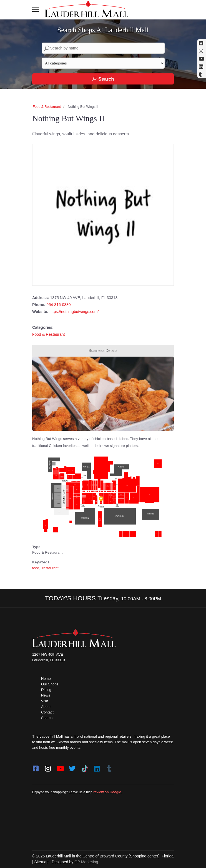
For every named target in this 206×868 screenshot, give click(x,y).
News (46, 695)
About (46, 707)
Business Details (103, 350)
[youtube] (60, 767)
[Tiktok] (84, 767)
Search (103, 79)
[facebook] (36, 767)
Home (46, 679)
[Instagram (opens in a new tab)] (202, 51)
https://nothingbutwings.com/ (74, 312)
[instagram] (48, 767)
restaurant (50, 568)
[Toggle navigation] (36, 10)
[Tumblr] (109, 767)
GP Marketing (86, 862)
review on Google (107, 792)
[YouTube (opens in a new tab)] (202, 59)
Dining (46, 690)
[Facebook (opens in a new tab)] (202, 43)
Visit (44, 701)
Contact (47, 712)
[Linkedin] (202, 66)
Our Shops (50, 684)
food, (37, 568)
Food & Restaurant (47, 107)
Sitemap (42, 862)
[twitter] (72, 767)
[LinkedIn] (97, 767)
